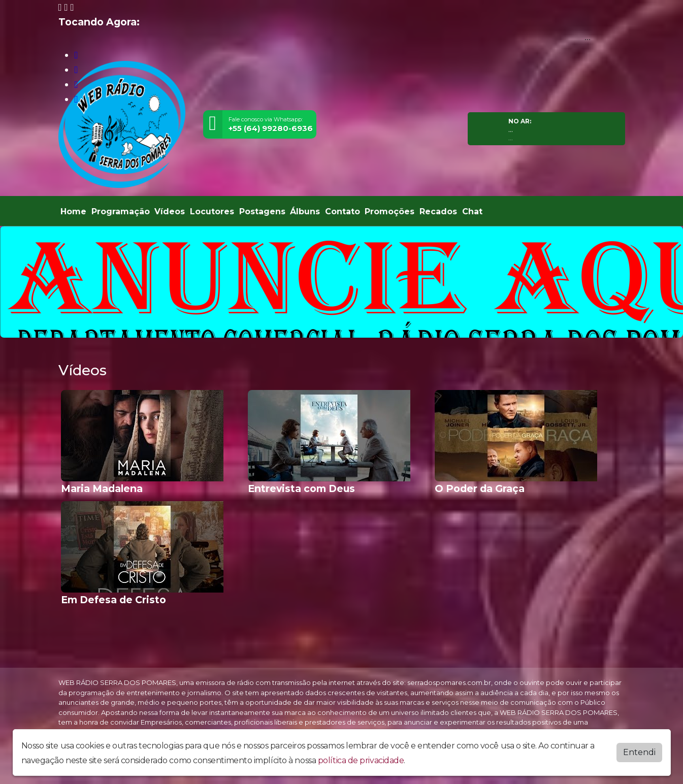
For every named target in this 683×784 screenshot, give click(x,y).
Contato (343, 211)
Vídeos (170, 211)
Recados (438, 211)
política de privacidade (361, 760)
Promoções (389, 211)
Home (73, 211)
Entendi (639, 752)
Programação (121, 211)
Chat (472, 211)
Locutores (212, 211)
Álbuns (305, 211)
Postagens (262, 211)
